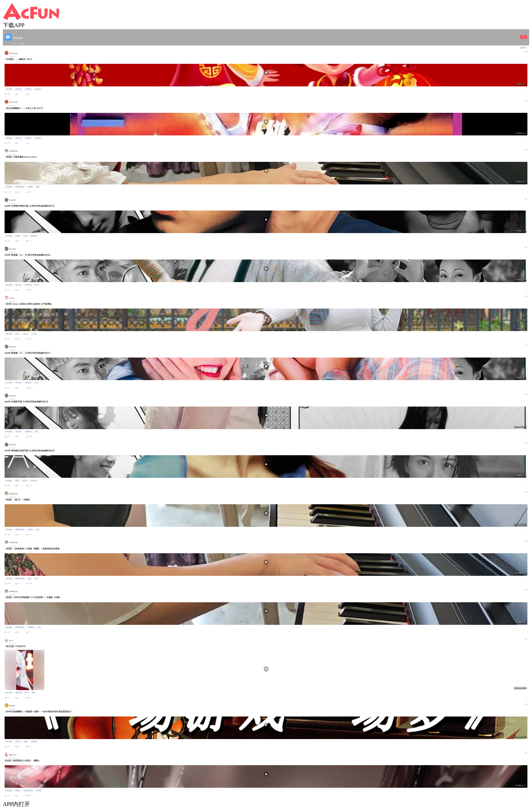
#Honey (17, 334)
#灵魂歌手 (34, 742)
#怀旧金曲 (9, 89)
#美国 (38, 187)
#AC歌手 (18, 742)
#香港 (17, 481)
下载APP (14, 25)
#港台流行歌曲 (28, 791)
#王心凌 (34, 334)
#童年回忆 (18, 89)
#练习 (38, 530)
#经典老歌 (28, 89)
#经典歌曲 (33, 236)
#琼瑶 (30, 579)
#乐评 (25, 236)
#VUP (27, 693)
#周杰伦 (18, 236)
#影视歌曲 (31, 627)
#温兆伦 (18, 791)
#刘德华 (30, 530)
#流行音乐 (18, 285)
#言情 (36, 579)
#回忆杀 (25, 481)
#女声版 (38, 791)
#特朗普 (30, 187)
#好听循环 (38, 89)
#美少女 (25, 334)
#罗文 (39, 627)
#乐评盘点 (33, 481)
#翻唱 (33, 693)
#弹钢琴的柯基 (20, 187)
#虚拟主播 (18, 693)
